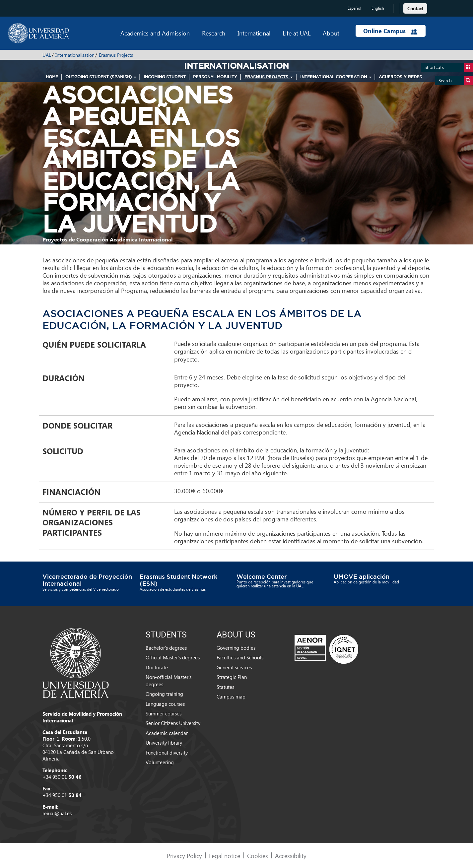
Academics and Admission (155, 33)
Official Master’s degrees (173, 657)
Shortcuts (449, 67)
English (378, 8)
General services (234, 667)
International (254, 33)
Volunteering (160, 762)
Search (456, 81)
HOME (52, 77)
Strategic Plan (232, 677)
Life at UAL (297, 33)
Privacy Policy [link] (184, 856)
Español (354, 8)
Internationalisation (75, 55)
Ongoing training (164, 694)
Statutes (225, 687)
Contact (415, 8)
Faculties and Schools (240, 657)
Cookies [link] (258, 856)
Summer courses (164, 713)
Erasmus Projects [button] (269, 77)
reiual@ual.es (57, 813)
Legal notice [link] (225, 856)
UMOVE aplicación (362, 576)
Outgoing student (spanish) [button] (101, 77)
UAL (47, 55)
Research (214, 33)
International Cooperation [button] (336, 77)
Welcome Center (262, 576)
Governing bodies (236, 648)
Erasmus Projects (116, 55)
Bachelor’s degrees (166, 648)
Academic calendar (167, 733)
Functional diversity (167, 753)
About (331, 33)
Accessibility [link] (291, 856)
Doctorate (157, 667)
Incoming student (165, 77)
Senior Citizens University (173, 723)
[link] (415, 7)
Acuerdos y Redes (400, 77)
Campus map (231, 697)
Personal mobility (215, 77)
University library (164, 743)
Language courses (165, 704)
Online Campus (390, 31)
